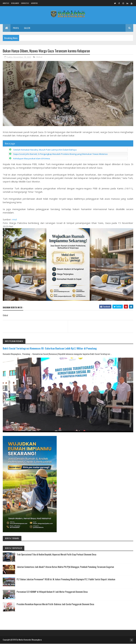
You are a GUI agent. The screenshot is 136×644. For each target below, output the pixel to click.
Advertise (34, 3)
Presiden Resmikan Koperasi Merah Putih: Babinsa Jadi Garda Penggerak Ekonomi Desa (55, 604)
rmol (14, 220)
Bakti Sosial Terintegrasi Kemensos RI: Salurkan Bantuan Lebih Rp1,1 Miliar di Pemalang (50, 348)
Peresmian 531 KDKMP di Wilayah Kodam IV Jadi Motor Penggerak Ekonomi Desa (52, 592)
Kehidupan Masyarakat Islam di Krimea (32, 159)
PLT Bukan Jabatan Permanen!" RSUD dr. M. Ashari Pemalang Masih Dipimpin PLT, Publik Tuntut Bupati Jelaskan (66, 579)
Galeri (27, 28)
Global (39, 57)
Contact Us (25, 3)
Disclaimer (15, 3)
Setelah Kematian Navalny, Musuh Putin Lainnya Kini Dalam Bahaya (45, 150)
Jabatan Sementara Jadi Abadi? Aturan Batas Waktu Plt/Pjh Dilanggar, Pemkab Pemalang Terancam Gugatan (65, 567)
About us (6, 3)
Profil (16, 28)
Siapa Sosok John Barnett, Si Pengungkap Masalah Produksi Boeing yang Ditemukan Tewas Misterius (60, 154)
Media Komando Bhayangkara (30, 640)
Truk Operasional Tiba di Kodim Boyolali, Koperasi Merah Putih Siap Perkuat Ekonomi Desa (56, 554)
